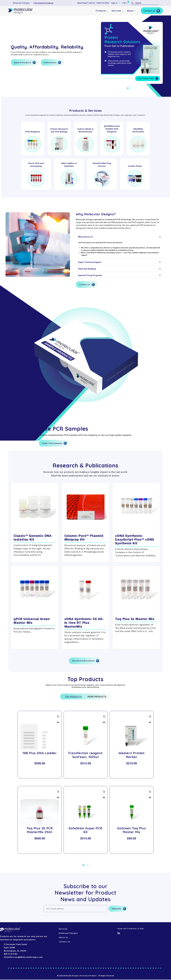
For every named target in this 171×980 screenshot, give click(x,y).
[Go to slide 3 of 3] (136, 88)
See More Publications (86, 661)
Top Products (72, 697)
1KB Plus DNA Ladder (40, 754)
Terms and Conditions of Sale (131, 929)
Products (102, 11)
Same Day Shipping (120, 269)
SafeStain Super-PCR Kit (85, 830)
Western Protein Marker (132, 755)
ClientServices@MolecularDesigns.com (23, 958)
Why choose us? (120, 237)
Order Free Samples (54, 443)
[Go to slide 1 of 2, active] (84, 866)
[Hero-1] (132, 53)
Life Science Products (44, 3)
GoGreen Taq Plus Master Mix (132, 830)
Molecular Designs (21, 3)
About (132, 11)
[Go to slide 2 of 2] (87, 866)
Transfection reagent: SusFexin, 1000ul (86, 755)
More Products (98, 697)
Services (118, 11)
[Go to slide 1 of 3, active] (128, 88)
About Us (63, 938)
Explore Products (25, 62)
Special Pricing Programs (120, 275)
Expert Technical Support (120, 262)
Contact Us (87, 285)
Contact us (152, 11)
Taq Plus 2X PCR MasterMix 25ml (40, 830)
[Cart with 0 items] (126, 3)
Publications (52, 62)
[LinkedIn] (119, 933)
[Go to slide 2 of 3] (132, 88)
